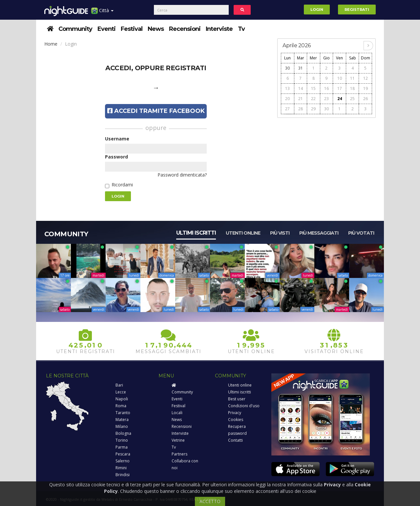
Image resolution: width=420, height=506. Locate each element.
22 (313, 99)
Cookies (236, 420)
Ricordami (122, 185)
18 (352, 88)
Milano (122, 426)
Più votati (361, 233)
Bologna (123, 433)
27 (287, 109)
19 (366, 88)
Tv (241, 29)
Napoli (122, 399)
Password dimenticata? (182, 175)
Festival (132, 29)
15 (313, 88)
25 (352, 99)
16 (326, 88)
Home (51, 44)
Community (75, 29)
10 (340, 78)
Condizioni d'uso (244, 406)
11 (352, 78)
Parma (122, 447)
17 (340, 88)
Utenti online (243, 233)
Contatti (235, 440)
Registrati (357, 10)
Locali (177, 413)
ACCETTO (210, 501)
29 (313, 109)
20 (287, 99)
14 (301, 88)
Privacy (235, 413)
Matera (122, 420)
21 (301, 99)
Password (116, 157)
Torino (122, 440)
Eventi (106, 29)
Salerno (123, 461)
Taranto (123, 413)
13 (287, 88)
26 (366, 99)
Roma (121, 406)
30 (287, 68)
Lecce (121, 392)
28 (301, 109)
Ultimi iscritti (196, 233)
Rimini (121, 468)
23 (326, 99)
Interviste (219, 29)
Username (117, 139)
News (156, 29)
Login (317, 10)
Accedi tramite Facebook (156, 111)
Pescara (123, 454)
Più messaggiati (319, 233)
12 (366, 78)
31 (301, 68)
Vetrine (178, 440)
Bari (119, 385)
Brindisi (123, 475)
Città (102, 13)
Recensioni (185, 29)
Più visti (280, 233)
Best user (237, 399)
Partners (179, 454)
